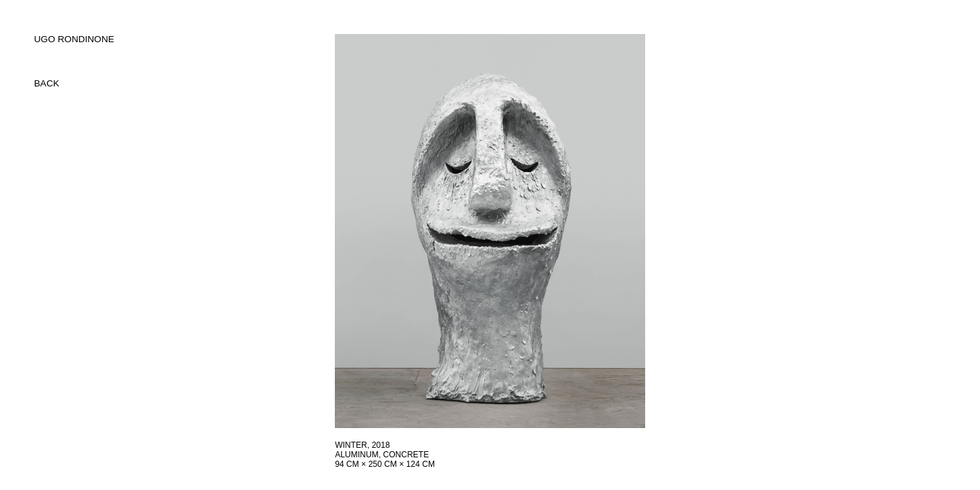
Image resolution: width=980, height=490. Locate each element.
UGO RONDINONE (74, 39)
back (47, 83)
